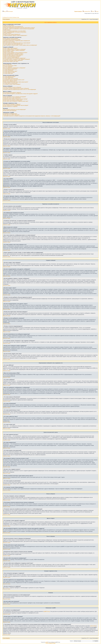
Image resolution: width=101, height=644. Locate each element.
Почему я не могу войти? (9, 25)
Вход (4, 11)
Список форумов (6, 19)
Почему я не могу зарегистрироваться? (12, 34)
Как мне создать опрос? (8, 52)
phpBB (47, 642)
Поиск (97, 11)
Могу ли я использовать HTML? (10, 66)
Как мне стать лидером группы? (10, 81)
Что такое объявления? (8, 70)
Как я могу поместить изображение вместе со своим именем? (17, 43)
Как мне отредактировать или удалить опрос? (13, 54)
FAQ (92, 11)
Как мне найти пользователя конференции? (13, 100)
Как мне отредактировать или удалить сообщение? (14, 49)
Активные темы (16, 17)
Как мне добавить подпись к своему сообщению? (14, 50)
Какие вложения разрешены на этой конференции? (14, 110)
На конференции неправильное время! (12, 40)
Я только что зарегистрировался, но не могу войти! (14, 31)
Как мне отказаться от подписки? (10, 106)
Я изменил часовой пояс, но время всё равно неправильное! (16, 41)
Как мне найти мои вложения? (10, 111)
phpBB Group (47, 611)
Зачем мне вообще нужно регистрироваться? (13, 27)
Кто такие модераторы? (8, 78)
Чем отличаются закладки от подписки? (12, 104)
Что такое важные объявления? (10, 69)
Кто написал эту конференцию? (10, 114)
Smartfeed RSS (86, 11)
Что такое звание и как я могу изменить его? (13, 44)
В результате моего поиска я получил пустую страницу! (15, 99)
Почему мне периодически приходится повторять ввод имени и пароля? (19, 28)
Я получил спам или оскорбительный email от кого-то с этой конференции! (19, 89)
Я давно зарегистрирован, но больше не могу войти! (15, 32)
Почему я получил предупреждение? (11, 57)
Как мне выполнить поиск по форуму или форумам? (15, 97)
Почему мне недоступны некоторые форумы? (13, 55)
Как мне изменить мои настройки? (11, 39)
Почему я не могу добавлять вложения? (12, 56)
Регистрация (10, 11)
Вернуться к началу (7, 129)
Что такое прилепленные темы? (10, 71)
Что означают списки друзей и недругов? (12, 93)
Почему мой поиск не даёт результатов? (12, 98)
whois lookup (93, 626)
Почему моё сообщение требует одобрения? (13, 60)
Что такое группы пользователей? (11, 79)
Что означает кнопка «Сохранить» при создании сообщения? (17, 59)
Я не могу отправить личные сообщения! (12, 87)
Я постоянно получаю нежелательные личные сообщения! (16, 88)
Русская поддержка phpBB (50, 643)
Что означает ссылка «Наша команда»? (12, 84)
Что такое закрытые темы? (9, 72)
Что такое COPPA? (7, 33)
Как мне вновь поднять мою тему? (11, 61)
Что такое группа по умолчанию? (10, 83)
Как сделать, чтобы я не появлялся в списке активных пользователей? (19, 29)
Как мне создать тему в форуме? (10, 48)
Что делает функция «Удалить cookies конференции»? (15, 35)
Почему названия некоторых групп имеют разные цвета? (16, 82)
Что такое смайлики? (8, 67)
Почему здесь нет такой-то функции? (11, 115)
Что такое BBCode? (7, 65)
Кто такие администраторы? (9, 76)
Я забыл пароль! (7, 30)
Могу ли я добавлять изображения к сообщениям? (14, 68)
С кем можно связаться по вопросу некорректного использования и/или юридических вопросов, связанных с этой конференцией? (32, 116)
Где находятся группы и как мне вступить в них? (14, 80)
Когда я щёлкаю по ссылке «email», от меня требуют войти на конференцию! (20, 45)
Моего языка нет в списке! (9, 42)
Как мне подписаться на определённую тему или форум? (16, 105)
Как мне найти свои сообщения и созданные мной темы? (16, 101)
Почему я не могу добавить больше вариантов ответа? (15, 53)
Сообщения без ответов (7, 17)
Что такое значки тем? (8, 73)
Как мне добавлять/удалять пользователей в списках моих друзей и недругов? (20, 94)
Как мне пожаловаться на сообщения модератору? (14, 58)
